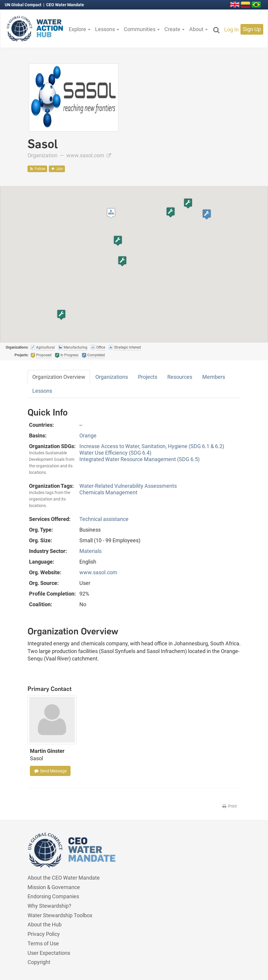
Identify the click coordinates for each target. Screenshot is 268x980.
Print (229, 806)
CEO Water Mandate (65, 5)
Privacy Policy (44, 934)
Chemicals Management (108, 492)
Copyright (39, 962)
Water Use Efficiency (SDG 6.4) (115, 453)
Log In (231, 29)
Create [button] (174, 29)
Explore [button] (80, 29)
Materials (90, 551)
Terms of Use (43, 943)
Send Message (50, 771)
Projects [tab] (148, 377)
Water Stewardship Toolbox (60, 915)
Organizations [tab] (112, 377)
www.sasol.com (89, 155)
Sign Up (252, 29)
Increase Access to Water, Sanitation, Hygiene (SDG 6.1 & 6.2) (152, 446)
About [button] (198, 29)
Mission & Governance (54, 887)
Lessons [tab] (42, 391)
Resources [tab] (180, 377)
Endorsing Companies (53, 896)
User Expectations (49, 953)
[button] (111, 213)
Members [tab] (214, 377)
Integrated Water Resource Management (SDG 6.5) (139, 459)
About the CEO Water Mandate (64, 878)
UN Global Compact (24, 5)
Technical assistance (104, 519)
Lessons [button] (107, 29)
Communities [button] (142, 29)
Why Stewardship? (49, 906)
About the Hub (45, 924)
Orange (88, 436)
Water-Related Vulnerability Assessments (128, 486)
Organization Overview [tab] (59, 377)
